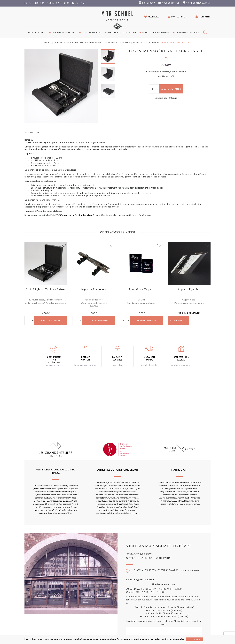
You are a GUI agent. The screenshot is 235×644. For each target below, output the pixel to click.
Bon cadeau (149, 3)
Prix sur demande (189, 313)
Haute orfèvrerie (92, 33)
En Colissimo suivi (149, 365)
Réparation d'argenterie (156, 33)
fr (26, 3)
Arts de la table (37, 33)
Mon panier (205, 17)
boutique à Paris (198, 3)
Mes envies (153, 17)
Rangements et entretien (122, 33)
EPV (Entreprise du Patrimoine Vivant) (75, 215)
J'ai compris (195, 639)
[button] (176, 17)
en (30, 3)
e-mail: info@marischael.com (140, 580)
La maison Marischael (187, 33)
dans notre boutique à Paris (86, 365)
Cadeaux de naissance (64, 33)
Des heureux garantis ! (181, 365)
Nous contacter (171, 3)
